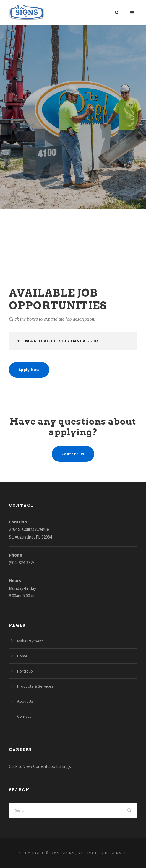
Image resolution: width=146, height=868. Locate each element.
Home (22, 656)
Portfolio (25, 671)
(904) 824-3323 (22, 563)
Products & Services (35, 686)
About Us (25, 701)
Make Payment (30, 641)
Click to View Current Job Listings (40, 766)
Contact (24, 716)
